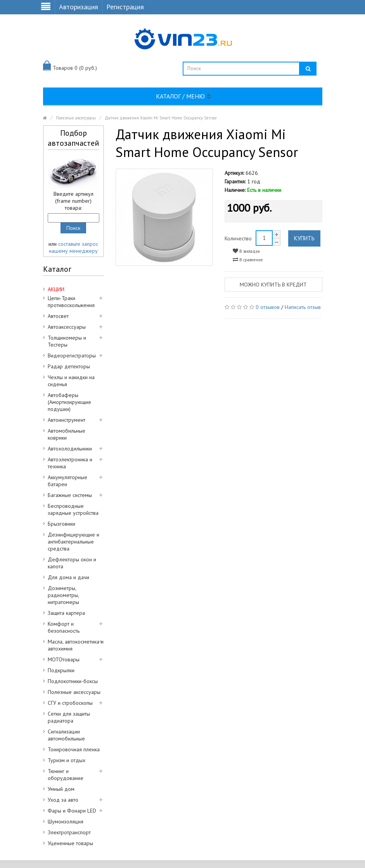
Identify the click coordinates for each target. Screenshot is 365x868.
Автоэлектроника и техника (70, 463)
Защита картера (66, 613)
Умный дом (61, 789)
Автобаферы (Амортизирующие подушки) (69, 402)
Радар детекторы (69, 366)
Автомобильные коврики (67, 434)
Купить (304, 238)
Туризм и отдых (67, 760)
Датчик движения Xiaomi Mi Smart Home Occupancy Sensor (161, 118)
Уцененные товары (70, 843)
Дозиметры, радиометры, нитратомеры (63, 595)
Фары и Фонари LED (72, 811)
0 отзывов (268, 307)
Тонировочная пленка (74, 749)
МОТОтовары (64, 659)
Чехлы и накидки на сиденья (71, 381)
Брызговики (61, 524)
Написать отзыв (303, 307)
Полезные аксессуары (76, 118)
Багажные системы (70, 495)
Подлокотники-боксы (73, 681)
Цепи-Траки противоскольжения (71, 302)
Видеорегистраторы (72, 355)
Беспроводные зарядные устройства (73, 509)
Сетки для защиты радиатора (69, 717)
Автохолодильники (70, 449)
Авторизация (79, 7)
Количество (238, 238)
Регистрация (125, 7)
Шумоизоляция (66, 821)
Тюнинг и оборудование (66, 775)
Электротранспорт (69, 832)
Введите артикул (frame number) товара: (74, 201)
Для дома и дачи (68, 577)
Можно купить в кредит (273, 285)
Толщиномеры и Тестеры (67, 341)
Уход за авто (63, 800)
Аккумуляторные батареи (67, 481)
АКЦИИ (56, 289)
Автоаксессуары (67, 327)
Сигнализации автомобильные (66, 735)
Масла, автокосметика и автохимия (76, 645)
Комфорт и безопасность (64, 627)
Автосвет (58, 316)
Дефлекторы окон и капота (72, 563)
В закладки (246, 251)
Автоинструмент (67, 420)
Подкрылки (61, 670)
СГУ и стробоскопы (70, 703)
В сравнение (248, 260)
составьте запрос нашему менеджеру (74, 247)
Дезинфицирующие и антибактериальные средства (74, 542)
